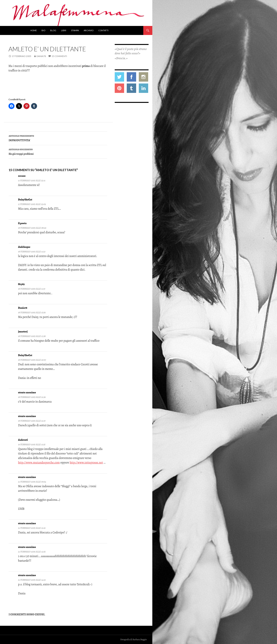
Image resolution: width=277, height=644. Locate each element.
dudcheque (24, 247)
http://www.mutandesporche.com (39, 463)
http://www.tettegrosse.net (86, 463)
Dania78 (41, 56)
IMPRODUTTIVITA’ (58, 138)
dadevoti (23, 440)
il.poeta (22, 223)
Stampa (75, 30)
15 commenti (59, 56)
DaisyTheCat (25, 200)
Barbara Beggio (140, 639)
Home (34, 30)
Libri (64, 30)
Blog (53, 30)
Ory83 (21, 284)
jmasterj (23, 332)
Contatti (103, 30)
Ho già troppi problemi (58, 151)
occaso (22, 176)
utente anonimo (27, 547)
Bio (43, 30)
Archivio (89, 30)
